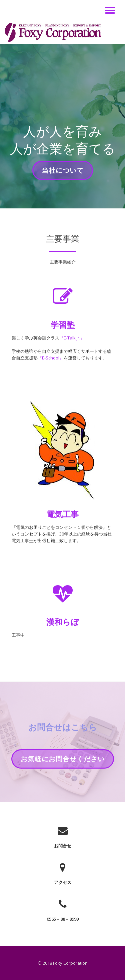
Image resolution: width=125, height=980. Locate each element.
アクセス (63, 882)
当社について (62, 172)
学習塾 (63, 325)
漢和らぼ (63, 622)
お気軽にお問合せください (62, 761)
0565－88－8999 (63, 919)
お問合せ (63, 846)
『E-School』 (51, 358)
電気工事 (63, 514)
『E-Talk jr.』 (72, 338)
